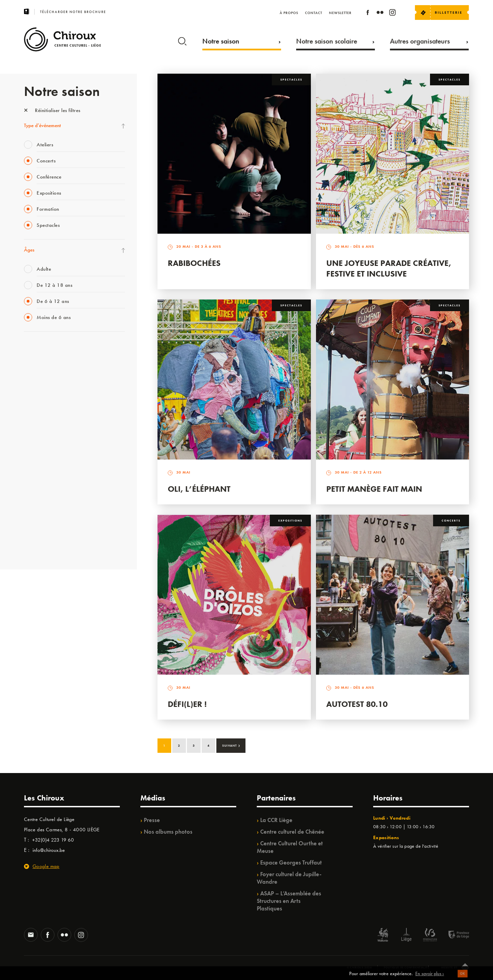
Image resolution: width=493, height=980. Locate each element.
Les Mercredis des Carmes (50, 377)
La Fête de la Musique (46, 363)
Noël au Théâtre (40, 517)
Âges (29, 250)
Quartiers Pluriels (41, 475)
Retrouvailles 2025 (44, 546)
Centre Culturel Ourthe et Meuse (290, 847)
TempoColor (36, 503)
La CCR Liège (276, 820)
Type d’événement (42, 125)
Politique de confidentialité (407, 967)
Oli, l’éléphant (199, 489)
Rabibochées (194, 263)
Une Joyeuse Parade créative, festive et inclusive (389, 268)
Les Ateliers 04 (39, 447)
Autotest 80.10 (357, 704)
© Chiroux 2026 (359, 967)
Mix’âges (33, 391)
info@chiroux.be (49, 850)
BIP (27, 433)
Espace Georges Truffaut (291, 862)
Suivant (231, 745)
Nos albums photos (168, 832)
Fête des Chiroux (41, 349)
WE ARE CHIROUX (44, 531)
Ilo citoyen (34, 489)
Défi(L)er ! (187, 704)
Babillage (34, 405)
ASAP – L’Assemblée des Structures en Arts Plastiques (289, 901)
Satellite (32, 419)
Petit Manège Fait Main (374, 489)
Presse (152, 820)
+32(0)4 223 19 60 (53, 840)
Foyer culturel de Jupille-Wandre (289, 878)
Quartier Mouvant (43, 461)
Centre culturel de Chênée (292, 832)
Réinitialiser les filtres (52, 110)
